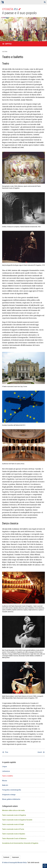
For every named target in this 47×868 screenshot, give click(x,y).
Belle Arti (5, 785)
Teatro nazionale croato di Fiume (13, 829)
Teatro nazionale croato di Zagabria (14, 815)
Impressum (16, 857)
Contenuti (6, 857)
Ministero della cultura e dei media (13, 810)
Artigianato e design (9, 795)
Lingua (4, 766)
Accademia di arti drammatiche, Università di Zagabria (20, 843)
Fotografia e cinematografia (12, 790)
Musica (5, 781)
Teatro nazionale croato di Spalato (14, 834)
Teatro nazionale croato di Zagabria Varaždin (17, 820)
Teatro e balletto (8, 776)
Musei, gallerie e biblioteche (11, 799)
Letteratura (6, 771)
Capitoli (8, 44)
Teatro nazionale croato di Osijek (13, 824)
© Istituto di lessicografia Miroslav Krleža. (15, 862)
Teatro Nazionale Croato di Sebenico (14, 838)
